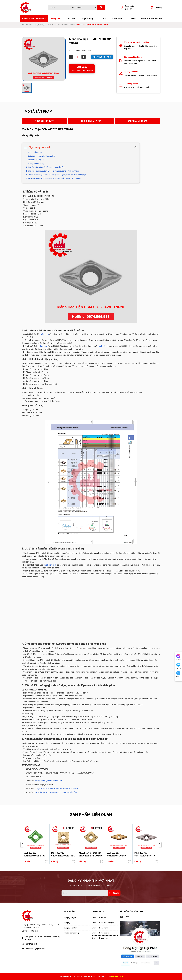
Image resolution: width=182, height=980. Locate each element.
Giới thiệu (71, 18)
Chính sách (117, 18)
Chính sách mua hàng (100, 938)
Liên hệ (132, 18)
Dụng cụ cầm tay (70, 928)
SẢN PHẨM (69, 911)
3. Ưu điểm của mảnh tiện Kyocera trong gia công (45, 167)
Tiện (50, 25)
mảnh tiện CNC (50, 565)
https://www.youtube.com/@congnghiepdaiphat (56, 792)
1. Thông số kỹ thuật (34, 152)
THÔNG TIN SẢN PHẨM (91, 121)
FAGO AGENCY (117, 976)
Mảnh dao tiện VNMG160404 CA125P (116, 854)
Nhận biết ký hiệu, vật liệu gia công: (41, 156)
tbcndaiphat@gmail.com (35, 949)
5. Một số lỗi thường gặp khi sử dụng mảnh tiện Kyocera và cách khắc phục (56, 175)
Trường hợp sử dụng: (36, 163)
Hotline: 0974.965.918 (152, 18)
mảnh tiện (44, 334)
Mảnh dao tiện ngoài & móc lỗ (64, 25)
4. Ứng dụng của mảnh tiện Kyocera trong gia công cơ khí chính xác (52, 171)
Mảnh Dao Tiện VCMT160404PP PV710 (145, 854)
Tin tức (102, 18)
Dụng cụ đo (68, 923)
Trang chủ (56, 18)
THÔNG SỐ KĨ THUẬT (44, 121)
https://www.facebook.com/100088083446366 (57, 788)
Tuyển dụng (87, 18)
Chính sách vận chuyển (101, 933)
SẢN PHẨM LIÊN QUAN (138, 121)
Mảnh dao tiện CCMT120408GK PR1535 (34, 854)
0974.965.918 (31, 944)
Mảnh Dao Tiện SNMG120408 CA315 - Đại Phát (62, 855)
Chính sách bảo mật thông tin (103, 923)
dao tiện (43, 346)
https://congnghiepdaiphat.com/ (49, 781)
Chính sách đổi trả (99, 918)
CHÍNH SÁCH (98, 911)
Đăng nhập (129, 6)
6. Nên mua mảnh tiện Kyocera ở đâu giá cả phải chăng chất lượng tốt (54, 178)
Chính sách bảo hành (100, 928)
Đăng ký (128, 9)
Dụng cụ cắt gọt (40, 25)
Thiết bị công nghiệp (72, 933)
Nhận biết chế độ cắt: (36, 160)
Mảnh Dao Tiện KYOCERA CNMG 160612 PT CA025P (90, 854)
